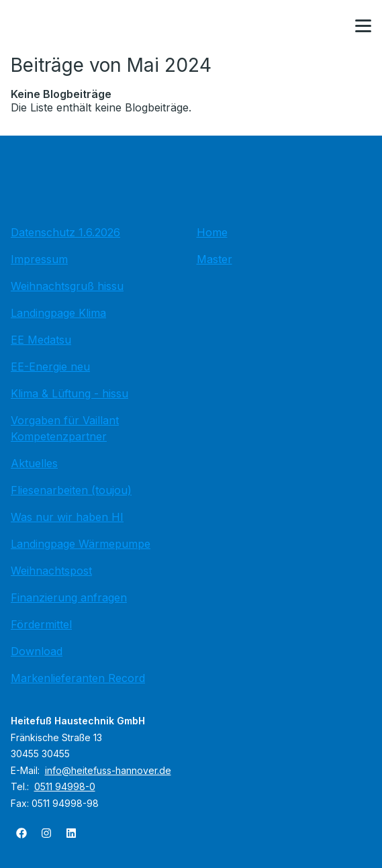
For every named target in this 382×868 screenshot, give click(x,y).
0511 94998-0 (65, 786)
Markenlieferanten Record (78, 678)
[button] (363, 26)
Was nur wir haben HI (67, 517)
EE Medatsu (41, 340)
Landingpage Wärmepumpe (81, 544)
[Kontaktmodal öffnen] (331, 27)
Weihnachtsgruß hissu (67, 286)
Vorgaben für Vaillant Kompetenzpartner (65, 428)
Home (212, 232)
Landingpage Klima (58, 313)
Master (214, 259)
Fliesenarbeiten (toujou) (71, 490)
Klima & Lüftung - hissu (69, 393)
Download (37, 651)
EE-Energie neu (50, 367)
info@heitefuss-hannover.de (108, 770)
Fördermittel (41, 624)
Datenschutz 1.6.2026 (65, 232)
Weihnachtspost (51, 571)
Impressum (39, 259)
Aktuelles (34, 463)
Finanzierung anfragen (69, 597)
